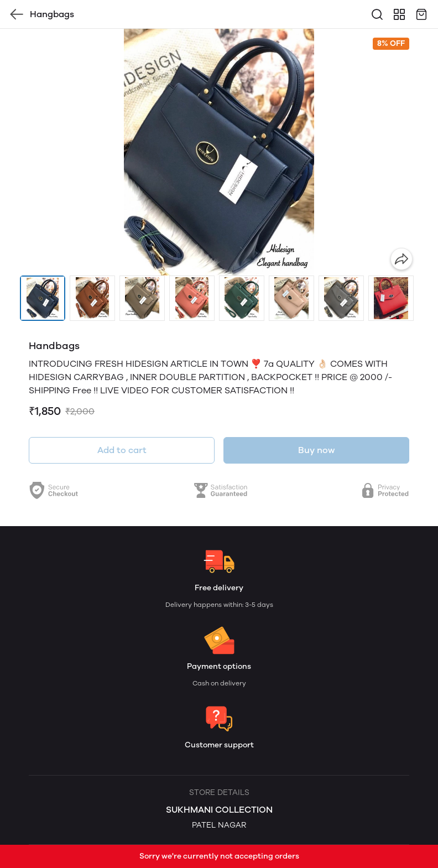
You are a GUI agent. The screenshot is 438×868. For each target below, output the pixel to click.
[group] (219, 152)
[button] (43, 298)
